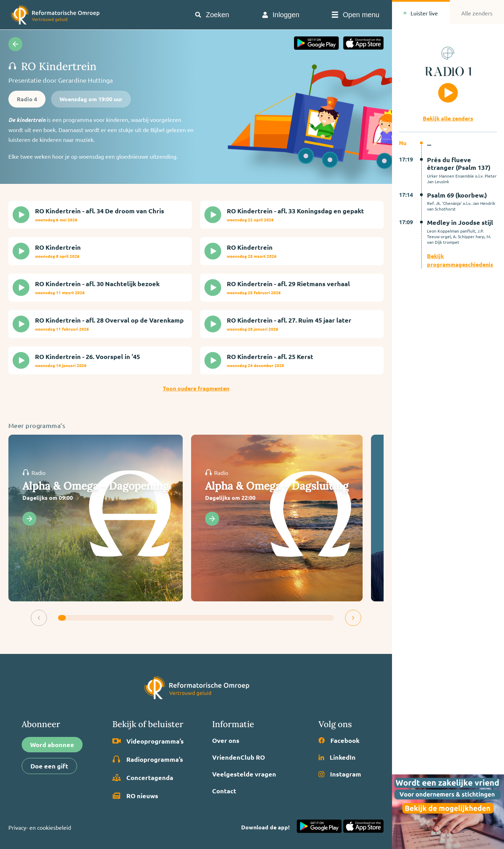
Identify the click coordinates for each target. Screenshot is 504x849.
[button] (39, 618)
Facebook (339, 740)
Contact (224, 791)
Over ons (226, 740)
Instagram (340, 774)
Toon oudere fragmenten (196, 388)
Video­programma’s (148, 741)
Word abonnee (52, 744)
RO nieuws (135, 796)
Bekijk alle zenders (448, 118)
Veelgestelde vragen (244, 774)
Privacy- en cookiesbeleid (40, 827)
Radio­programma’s (148, 759)
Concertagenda (143, 778)
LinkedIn (337, 757)
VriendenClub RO (239, 757)
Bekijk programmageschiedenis (460, 260)
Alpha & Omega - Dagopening (96, 486)
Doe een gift (49, 766)
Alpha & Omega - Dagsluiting (277, 486)
